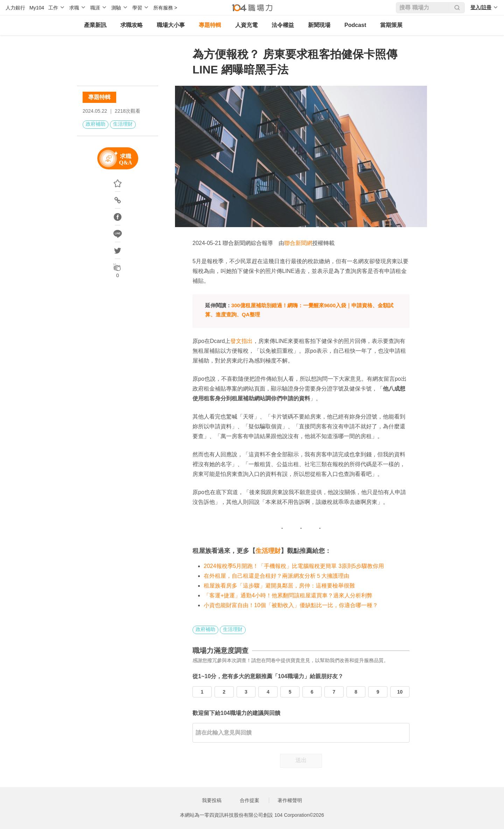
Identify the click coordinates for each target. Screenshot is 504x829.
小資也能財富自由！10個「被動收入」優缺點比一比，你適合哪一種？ (291, 605)
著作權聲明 (290, 800)
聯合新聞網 (298, 243)
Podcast (355, 25)
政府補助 (96, 124)
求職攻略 (132, 25)
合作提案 (250, 800)
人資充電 (246, 25)
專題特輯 (210, 25)
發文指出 (241, 341)
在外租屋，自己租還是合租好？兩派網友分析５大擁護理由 (276, 576)
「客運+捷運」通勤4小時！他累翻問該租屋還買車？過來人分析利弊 (288, 595)
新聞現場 (319, 25)
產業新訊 (95, 25)
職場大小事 (171, 25)
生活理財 (123, 124)
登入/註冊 (481, 7)
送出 (301, 760)
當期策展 (391, 25)
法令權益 (283, 25)
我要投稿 (212, 800)
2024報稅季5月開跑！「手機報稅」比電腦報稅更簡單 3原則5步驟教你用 (294, 566)
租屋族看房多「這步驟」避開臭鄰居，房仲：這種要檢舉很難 (279, 586)
